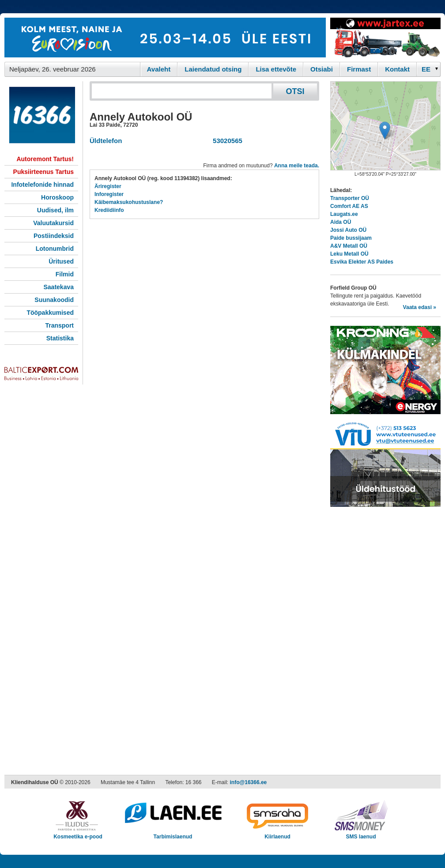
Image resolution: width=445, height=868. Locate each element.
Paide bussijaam (351, 238)
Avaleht (159, 69)
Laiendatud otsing (213, 69)
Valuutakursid (53, 223)
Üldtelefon (106, 141)
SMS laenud (361, 834)
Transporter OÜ (350, 198)
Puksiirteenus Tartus (43, 172)
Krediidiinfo (109, 210)
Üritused (61, 261)
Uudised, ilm (55, 210)
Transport (59, 325)
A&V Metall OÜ (349, 246)
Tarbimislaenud (173, 834)
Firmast (359, 69)
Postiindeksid (54, 236)
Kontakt (397, 69)
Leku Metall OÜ (349, 254)
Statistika (60, 338)
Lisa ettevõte (276, 69)
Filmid (65, 274)
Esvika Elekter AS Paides (362, 262)
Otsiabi (322, 69)
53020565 (226, 141)
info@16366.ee (249, 782)
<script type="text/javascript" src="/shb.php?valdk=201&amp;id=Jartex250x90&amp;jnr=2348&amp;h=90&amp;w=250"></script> (385, 38)
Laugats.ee (344, 214)
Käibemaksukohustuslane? (129, 202)
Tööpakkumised (50, 313)
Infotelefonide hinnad (42, 185)
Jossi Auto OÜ (348, 230)
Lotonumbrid (55, 249)
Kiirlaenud (277, 834)
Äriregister (108, 186)
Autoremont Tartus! (45, 159)
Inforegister (109, 194)
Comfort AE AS (349, 206)
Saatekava (58, 287)
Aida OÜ (341, 222)
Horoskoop (57, 197)
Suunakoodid (54, 300)
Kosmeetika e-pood (78, 834)
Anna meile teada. (297, 166)
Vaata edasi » (420, 307)
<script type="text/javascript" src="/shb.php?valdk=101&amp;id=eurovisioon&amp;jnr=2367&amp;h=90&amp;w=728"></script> (165, 38)
